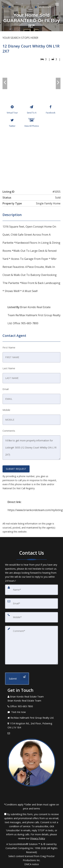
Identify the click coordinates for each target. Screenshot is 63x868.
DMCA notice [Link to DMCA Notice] (32, 864)
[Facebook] (50, 110)
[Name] (32, 590)
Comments (9, 431)
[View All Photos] (32, 124)
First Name (9, 347)
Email (6, 389)
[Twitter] (12, 124)
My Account (43, 7)
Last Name (9, 368)
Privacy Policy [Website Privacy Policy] (38, 838)
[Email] (32, 604)
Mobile (6, 410)
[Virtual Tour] (12, 110)
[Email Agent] (32, 733)
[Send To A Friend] (31, 110)
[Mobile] (32, 617)
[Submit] (17, 679)
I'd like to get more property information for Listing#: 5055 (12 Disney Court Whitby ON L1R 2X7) (32, 448)
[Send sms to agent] (10, 7)
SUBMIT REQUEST (16, 469)
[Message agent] (32, 712)
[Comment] (32, 645)
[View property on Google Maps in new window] (31, 158)
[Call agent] (4, 7)
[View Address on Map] (32, 726)
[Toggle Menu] (57, 4)
